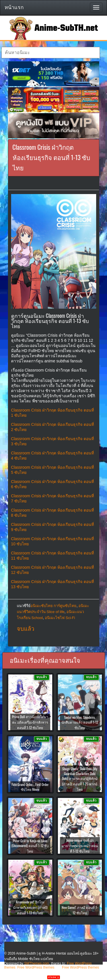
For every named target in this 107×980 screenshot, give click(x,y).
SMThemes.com (37, 963)
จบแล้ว (26, 629)
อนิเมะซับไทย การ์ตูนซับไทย (54, 606)
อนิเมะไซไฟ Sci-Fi (60, 618)
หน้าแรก (14, 7)
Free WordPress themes (36, 967)
